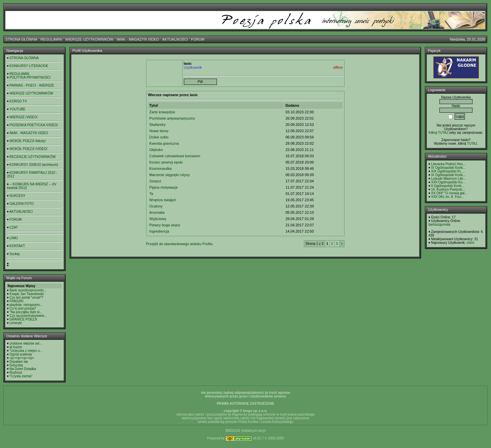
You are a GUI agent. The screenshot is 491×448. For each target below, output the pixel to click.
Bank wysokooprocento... (28, 290)
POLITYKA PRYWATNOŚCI (30, 77)
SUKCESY (18, 196)
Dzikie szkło (159, 137)
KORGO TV (18, 101)
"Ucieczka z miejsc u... (26, 351)
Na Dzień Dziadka (23, 369)
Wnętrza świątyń (163, 200)
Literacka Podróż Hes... (448, 164)
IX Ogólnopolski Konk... (448, 168)
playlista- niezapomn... (26, 305)
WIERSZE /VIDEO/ (24, 117)
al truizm (16, 347)
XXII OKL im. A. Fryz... (448, 197)
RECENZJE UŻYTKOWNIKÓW (33, 157)
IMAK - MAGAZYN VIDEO (138, 39)
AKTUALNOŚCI (175, 39)
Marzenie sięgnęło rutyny (170, 175)
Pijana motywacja (164, 187)
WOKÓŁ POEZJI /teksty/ (28, 141)
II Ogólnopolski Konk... (448, 186)
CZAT (14, 227)
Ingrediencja (159, 231)
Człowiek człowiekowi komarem (175, 156)
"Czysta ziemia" (21, 376)
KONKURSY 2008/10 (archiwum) (34, 165)
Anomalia (157, 212)
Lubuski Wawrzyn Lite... (449, 179)
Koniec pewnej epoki (166, 162)
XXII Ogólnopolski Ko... (448, 182)
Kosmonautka (161, 168)
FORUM (198, 39)
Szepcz (155, 181)
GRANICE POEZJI (23, 319)
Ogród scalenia (21, 354)
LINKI (14, 238)
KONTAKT (17, 246)
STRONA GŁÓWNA (21, 39)
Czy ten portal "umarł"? (26, 298)
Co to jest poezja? (23, 308)
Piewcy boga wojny (165, 225)
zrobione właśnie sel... (26, 343)
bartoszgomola (439, 224)
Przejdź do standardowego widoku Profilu (180, 244)
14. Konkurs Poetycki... (448, 189)
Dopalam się (19, 362)
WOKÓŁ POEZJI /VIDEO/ (28, 149)
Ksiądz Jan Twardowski (27, 294)
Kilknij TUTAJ (438, 133)
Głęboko (156, 150)
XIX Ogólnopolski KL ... (448, 171)
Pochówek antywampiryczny (172, 118)
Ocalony (156, 206)
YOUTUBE (18, 109)
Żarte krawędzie (162, 112)
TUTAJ (472, 144)
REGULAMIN (51, 39)
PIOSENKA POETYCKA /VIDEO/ (34, 125)
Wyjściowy (158, 219)
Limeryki (16, 323)
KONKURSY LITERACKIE (29, 66)
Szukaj (15, 254)
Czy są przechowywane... (28, 316)
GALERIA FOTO (22, 204)
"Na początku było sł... (26, 312)
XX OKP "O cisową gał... (449, 193)
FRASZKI (17, 301)
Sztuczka (16, 365)
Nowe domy (159, 131)
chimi (470, 243)
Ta (151, 194)
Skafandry (158, 125)
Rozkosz (16, 373)
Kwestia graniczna (164, 143)
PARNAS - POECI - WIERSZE (32, 85)
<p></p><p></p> (22, 358)
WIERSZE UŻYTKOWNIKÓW (89, 39)
